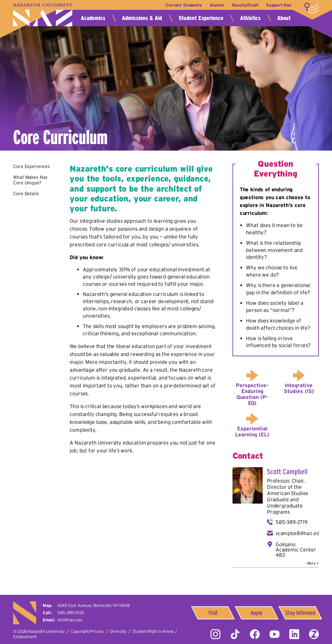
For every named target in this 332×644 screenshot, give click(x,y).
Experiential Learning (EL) (252, 431)
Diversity (118, 631)
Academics (93, 18)
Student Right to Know (153, 631)
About (284, 18)
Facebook (255, 634)
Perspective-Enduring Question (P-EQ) (252, 394)
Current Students (183, 5)
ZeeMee (314, 634)
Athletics (250, 18)
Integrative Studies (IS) (299, 388)
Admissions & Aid (142, 18)
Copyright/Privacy (87, 631)
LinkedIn (294, 634)
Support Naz (278, 5)
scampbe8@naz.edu (299, 533)
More (312, 8)
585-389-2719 (292, 522)
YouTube (275, 634)
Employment (25, 637)
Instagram (215, 634)
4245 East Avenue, (93, 605)
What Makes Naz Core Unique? (30, 180)
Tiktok (235, 634)
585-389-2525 (71, 613)
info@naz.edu (70, 620)
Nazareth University (43, 15)
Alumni (217, 5)
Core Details (26, 194)
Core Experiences (31, 166)
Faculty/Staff (245, 5)
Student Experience (201, 18)
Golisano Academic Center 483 (296, 550)
